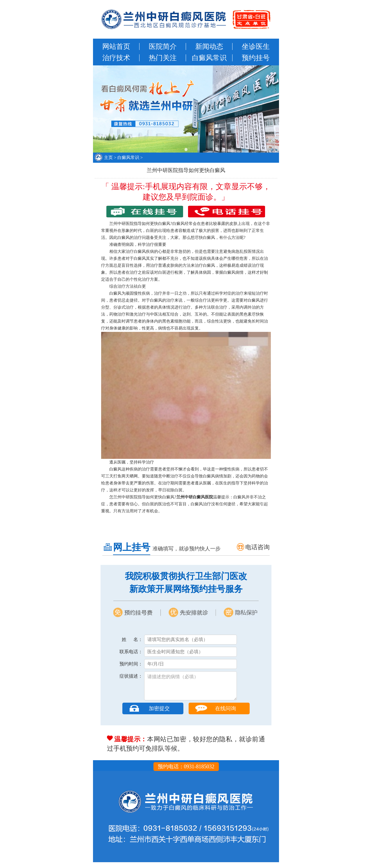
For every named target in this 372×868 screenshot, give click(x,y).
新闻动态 (209, 46)
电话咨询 (257, 547)
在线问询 (226, 714)
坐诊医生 (256, 46)
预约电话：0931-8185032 (186, 772)
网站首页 (116, 46)
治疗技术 (116, 58)
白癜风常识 (209, 58)
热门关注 (163, 58)
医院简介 (163, 46)
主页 (108, 158)
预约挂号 (256, 58)
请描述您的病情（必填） (191, 689)
